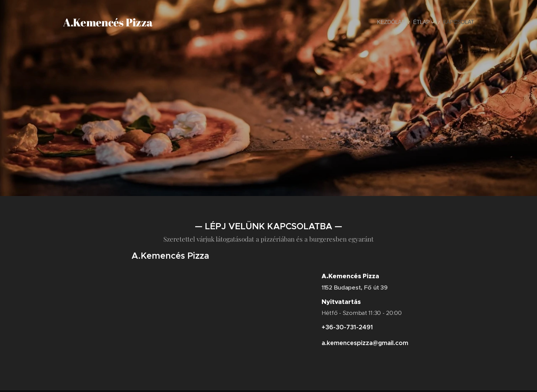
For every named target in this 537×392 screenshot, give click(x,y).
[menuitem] (401, 22)
